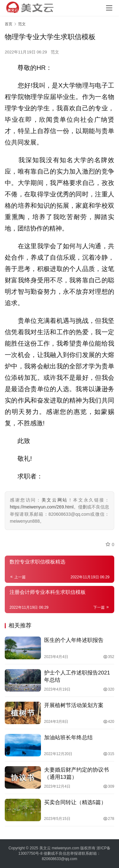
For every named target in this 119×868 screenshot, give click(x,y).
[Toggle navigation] (109, 8)
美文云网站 (55, 500)
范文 (55, 52)
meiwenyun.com (66, 848)
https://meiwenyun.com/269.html (42, 507)
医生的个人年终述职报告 (74, 640)
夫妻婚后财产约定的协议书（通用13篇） (76, 773)
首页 (9, 24)
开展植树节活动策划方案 (74, 705)
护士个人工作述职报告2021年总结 (77, 676)
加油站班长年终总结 (68, 738)
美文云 (45, 848)
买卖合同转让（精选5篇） (75, 802)
